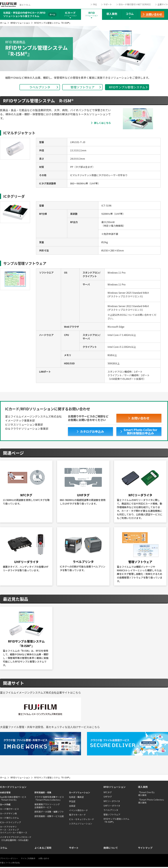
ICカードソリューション (13, 788)
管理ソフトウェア (112, 816)
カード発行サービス (9, 810)
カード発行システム (9, 819)
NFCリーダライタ (112, 802)
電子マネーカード (77, 816)
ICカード (70, 14)
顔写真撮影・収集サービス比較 (49, 817)
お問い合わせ (44, 859)
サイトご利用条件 (28, 859)
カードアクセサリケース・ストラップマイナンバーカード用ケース (14, 831)
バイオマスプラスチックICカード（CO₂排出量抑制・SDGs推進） (16, 840)
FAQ (95, 4)
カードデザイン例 (8, 814)
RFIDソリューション (20, 23)
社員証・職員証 (76, 798)
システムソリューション (81, 825)
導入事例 (112, 14)
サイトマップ (145, 849)
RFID (91, 14)
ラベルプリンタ (111, 811)
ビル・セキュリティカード (82, 820)
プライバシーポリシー (9, 859)
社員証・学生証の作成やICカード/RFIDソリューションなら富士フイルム (24, 14)
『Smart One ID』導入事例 (147, 795)
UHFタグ (108, 798)
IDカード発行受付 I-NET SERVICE (135, 4)
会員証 (72, 807)
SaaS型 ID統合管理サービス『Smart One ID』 (13, 799)
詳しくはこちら (102, 123)
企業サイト (163, 4)
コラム (130, 14)
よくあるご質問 (43, 849)
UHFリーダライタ (112, 807)
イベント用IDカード (78, 811)
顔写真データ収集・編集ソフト (49, 813)
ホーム (3, 23)
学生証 (72, 802)
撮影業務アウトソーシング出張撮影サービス (47, 807)
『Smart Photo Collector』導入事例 (151, 802)
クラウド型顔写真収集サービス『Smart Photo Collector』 (49, 799)
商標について (111, 849)
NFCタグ (108, 793)
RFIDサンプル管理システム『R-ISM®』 (116, 822)
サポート (108, 4)
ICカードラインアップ (10, 823)
